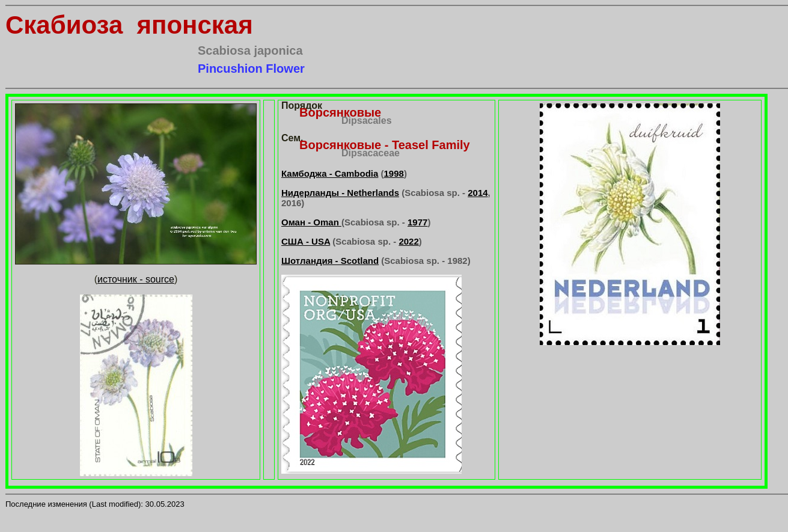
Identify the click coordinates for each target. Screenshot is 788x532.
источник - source (136, 279)
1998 (394, 173)
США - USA (306, 241)
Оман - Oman (311, 222)
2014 (478, 193)
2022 (408, 241)
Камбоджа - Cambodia (330, 173)
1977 (417, 222)
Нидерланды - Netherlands (340, 193)
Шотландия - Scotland (330, 261)
